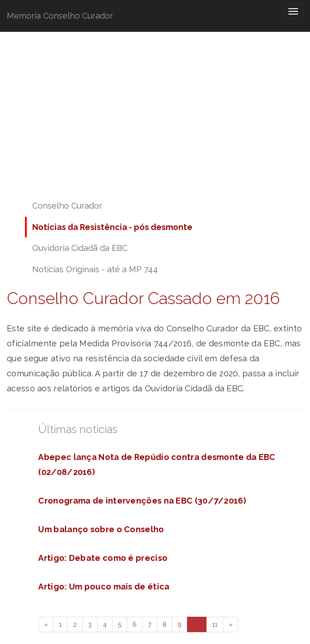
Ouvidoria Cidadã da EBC (80, 248)
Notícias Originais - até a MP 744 (95, 269)
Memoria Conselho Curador (60, 16)
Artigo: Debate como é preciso (103, 558)
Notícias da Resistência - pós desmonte (112, 227)
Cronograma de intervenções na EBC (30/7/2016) (142, 501)
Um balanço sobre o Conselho (101, 529)
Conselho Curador (67, 206)
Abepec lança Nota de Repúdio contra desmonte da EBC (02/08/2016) (157, 464)
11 (215, 624)
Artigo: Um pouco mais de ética (104, 587)
